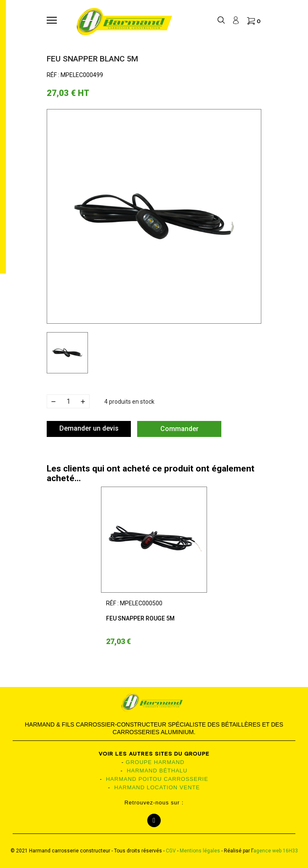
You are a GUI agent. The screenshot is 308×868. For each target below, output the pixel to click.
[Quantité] (68, 401)
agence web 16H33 (276, 851)
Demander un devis (89, 428)
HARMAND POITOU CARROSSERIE (157, 779)
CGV (171, 851)
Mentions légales (200, 851)
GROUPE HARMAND (155, 762)
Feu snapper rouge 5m (140, 618)
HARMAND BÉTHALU (157, 771)
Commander (179, 429)
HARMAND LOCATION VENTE (157, 787)
